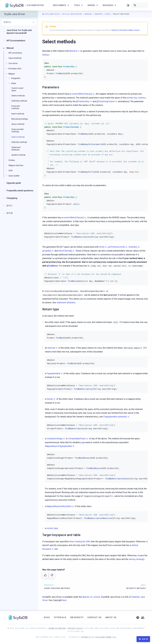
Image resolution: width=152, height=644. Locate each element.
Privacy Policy (75, 628)
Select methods (18, 137)
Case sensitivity (15, 58)
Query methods (18, 124)
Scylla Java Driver (73, 14)
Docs (47, 617)
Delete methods (18, 96)
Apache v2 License (91, 597)
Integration (16, 78)
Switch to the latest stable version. (126, 30)
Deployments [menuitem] (61, 5)
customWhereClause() (82, 94)
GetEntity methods (19, 101)
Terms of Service (57, 628)
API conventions (15, 53)
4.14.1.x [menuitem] (19, 22)
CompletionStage (55, 439)
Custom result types (17, 89)
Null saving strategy (20, 119)
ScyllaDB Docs (51, 14)
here (64, 600)
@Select (73, 51)
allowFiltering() (65, 251)
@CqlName (52, 266)
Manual (89, 14)
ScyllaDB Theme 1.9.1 (106, 637)
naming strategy (136, 559)
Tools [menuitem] (79, 5)
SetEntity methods (19, 142)
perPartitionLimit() (116, 247)
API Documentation (16, 41)
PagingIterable (53, 373)
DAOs (108, 14)
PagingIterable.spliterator (115, 417)
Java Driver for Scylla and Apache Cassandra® (19, 32)
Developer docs (15, 69)
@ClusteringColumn (106, 101)
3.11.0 (9, 213)
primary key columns (136, 98)
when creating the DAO (80, 542)
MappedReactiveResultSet (59, 506)
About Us (111, 617)
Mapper (99, 14)
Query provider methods (18, 130)
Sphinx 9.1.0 (87, 637)
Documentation (35, 5)
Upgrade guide (14, 183)
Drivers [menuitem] (93, 5)
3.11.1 (9, 206)
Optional (51, 348)
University (77, 617)
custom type (52, 528)
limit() (102, 247)
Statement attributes (16, 149)
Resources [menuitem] (110, 5)
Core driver (13, 63)
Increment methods (16, 107)
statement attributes (66, 303)
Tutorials (60, 617)
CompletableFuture (77, 439)
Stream (50, 399)
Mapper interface (16, 165)
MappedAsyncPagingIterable (58, 446)
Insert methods (18, 114)
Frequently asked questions (20, 191)
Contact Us (95, 617)
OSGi (11, 171)
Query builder (14, 176)
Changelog (12, 198)
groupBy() (47, 251)
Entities (46, 55)
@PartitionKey (83, 101)
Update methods (18, 155)
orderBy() (133, 247)
